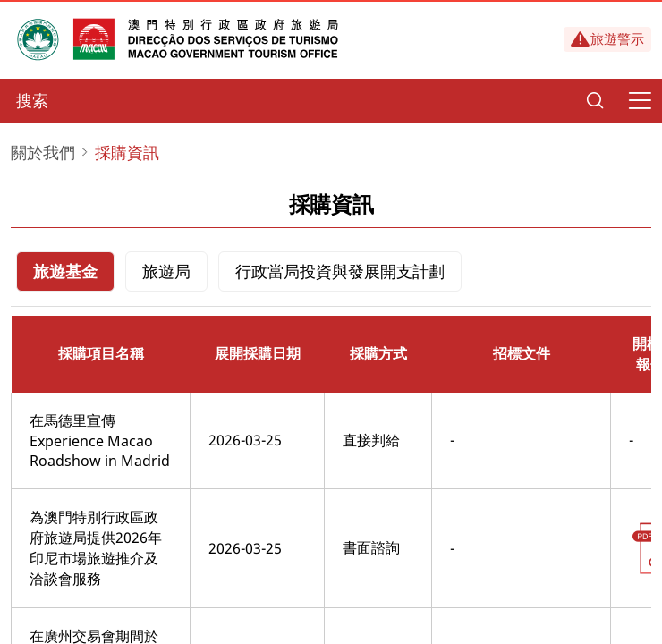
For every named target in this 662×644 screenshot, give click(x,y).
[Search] (595, 101)
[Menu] (640, 101)
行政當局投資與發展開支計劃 (340, 271)
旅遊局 (166, 271)
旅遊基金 (65, 271)
